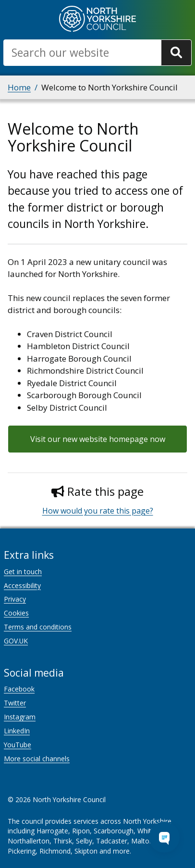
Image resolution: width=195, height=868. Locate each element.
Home (19, 87)
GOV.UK (16, 641)
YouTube (18, 745)
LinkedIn (17, 731)
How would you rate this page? (98, 511)
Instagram (20, 717)
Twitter (15, 703)
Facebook (19, 689)
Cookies (16, 613)
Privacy (15, 599)
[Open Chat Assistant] (164, 837)
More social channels (37, 759)
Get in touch (23, 572)
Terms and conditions (38, 627)
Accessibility (22, 585)
